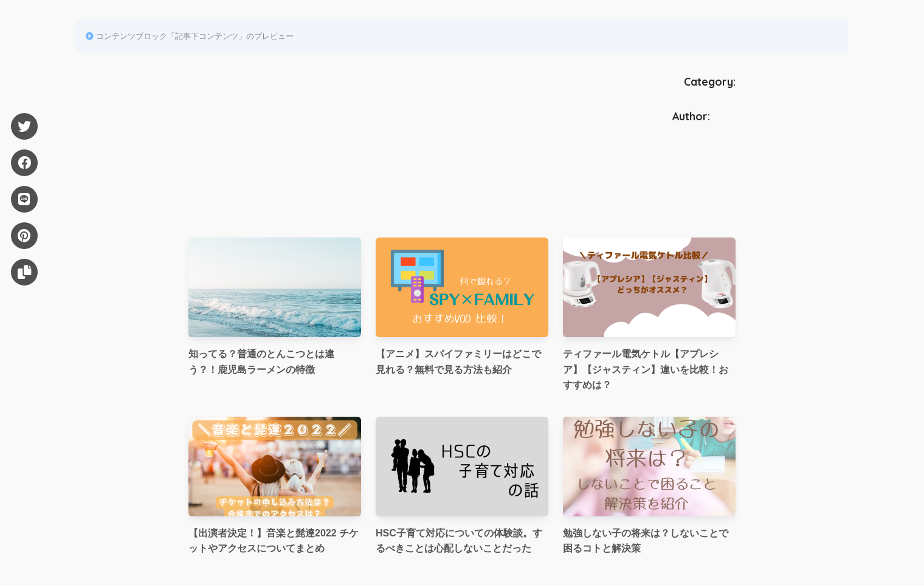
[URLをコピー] (24, 272)
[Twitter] (24, 126)
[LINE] (24, 199)
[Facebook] (24, 163)
